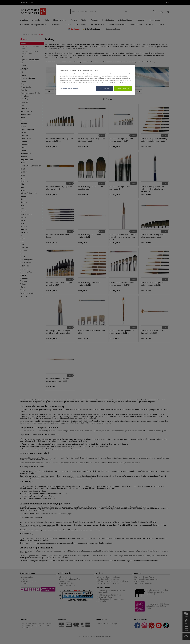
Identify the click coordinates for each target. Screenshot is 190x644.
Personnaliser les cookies (69, 89)
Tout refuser (104, 89)
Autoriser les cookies (123, 89)
